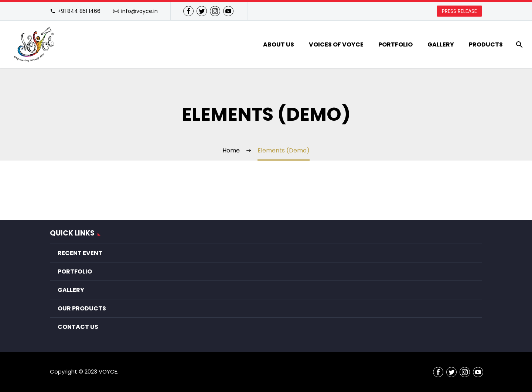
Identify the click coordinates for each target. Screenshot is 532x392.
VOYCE (108, 372)
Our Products (82, 308)
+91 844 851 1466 (79, 11)
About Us (279, 44)
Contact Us (78, 327)
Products (486, 44)
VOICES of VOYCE (336, 44)
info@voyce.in (139, 11)
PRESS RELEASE (459, 11)
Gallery (441, 44)
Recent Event (80, 253)
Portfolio (395, 44)
